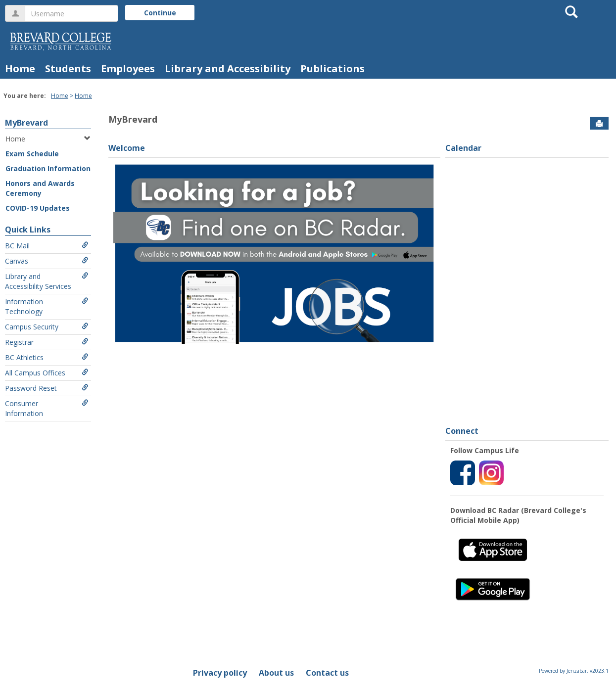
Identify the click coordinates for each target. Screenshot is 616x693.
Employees (128, 69)
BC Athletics (47, 357)
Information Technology (47, 306)
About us (276, 673)
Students (68, 69)
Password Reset (47, 388)
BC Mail (47, 246)
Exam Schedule (32, 154)
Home (20, 69)
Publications (332, 69)
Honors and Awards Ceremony (40, 188)
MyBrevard (26, 123)
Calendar (463, 148)
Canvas (47, 261)
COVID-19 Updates (38, 208)
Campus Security (47, 327)
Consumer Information (47, 408)
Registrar (47, 342)
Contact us (327, 673)
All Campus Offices (47, 373)
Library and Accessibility (228, 69)
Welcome (127, 148)
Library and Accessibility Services (47, 281)
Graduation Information (48, 168)
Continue (160, 13)
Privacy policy (220, 673)
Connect (462, 431)
